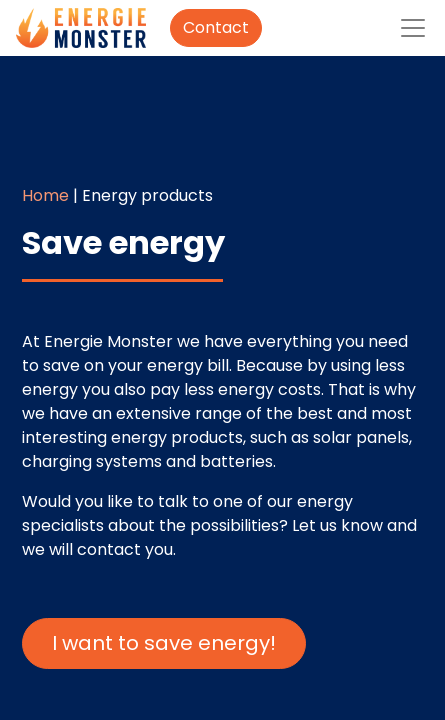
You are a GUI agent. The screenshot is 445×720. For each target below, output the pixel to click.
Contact (216, 27)
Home (45, 195)
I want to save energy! (164, 643)
